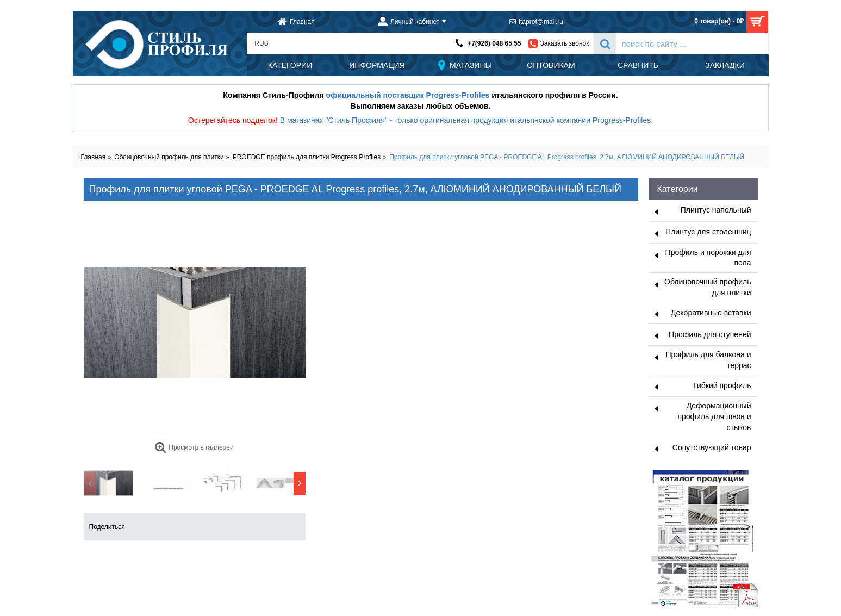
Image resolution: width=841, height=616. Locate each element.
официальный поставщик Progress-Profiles (408, 95)
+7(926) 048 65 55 (494, 43)
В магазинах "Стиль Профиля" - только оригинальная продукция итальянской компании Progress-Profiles (466, 120)
